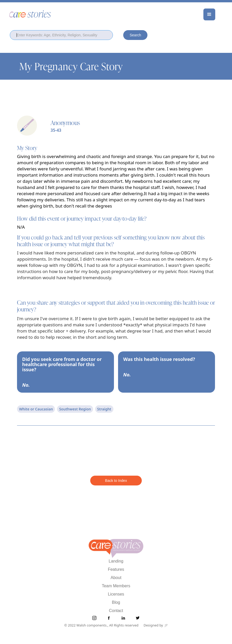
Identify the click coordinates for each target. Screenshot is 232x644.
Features (116, 569)
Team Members (116, 586)
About (116, 578)
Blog (116, 602)
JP (166, 625)
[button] (209, 14)
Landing (116, 561)
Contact (116, 611)
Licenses (116, 594)
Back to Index (116, 481)
